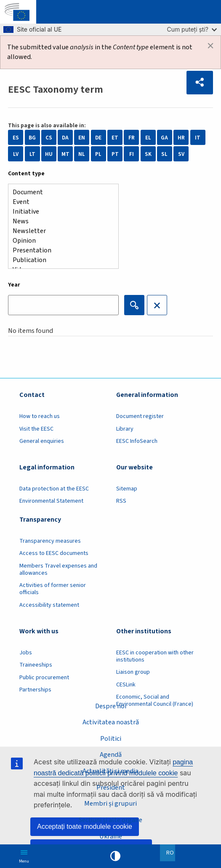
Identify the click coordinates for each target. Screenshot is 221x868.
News (60, 221)
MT (65, 154)
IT (198, 138)
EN (82, 138)
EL (148, 138)
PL (98, 154)
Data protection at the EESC (54, 489)
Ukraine (111, 836)
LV (16, 154)
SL (164, 154)
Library (125, 429)
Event (60, 202)
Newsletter (60, 231)
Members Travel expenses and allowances (58, 569)
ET (115, 138)
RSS (121, 501)
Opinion (60, 241)
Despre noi (111, 706)
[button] (200, 83)
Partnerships (35, 690)
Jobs (26, 653)
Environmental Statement (51, 501)
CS (49, 138)
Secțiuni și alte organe (111, 820)
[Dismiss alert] (210, 46)
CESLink (126, 685)
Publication (60, 260)
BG (32, 138)
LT (32, 154)
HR (181, 138)
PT (115, 154)
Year (14, 285)
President (111, 788)
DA (65, 138)
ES (16, 138)
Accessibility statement (49, 605)
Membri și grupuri (110, 804)
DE (98, 138)
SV (181, 154)
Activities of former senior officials (53, 589)
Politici (111, 739)
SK (148, 154)
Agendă (111, 755)
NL (82, 154)
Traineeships (36, 665)
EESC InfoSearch (137, 441)
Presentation (60, 250)
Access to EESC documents (54, 553)
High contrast (115, 856)
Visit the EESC (36, 429)
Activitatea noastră (111, 722)
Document (60, 192)
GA (164, 138)
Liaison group (133, 672)
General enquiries (42, 441)
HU (49, 154)
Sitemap (127, 489)
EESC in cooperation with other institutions (155, 656)
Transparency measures (50, 541)
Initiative (60, 212)
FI (132, 154)
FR (132, 138)
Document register (140, 416)
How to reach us (40, 416)
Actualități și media (111, 771)
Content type (26, 174)
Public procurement (44, 678)
